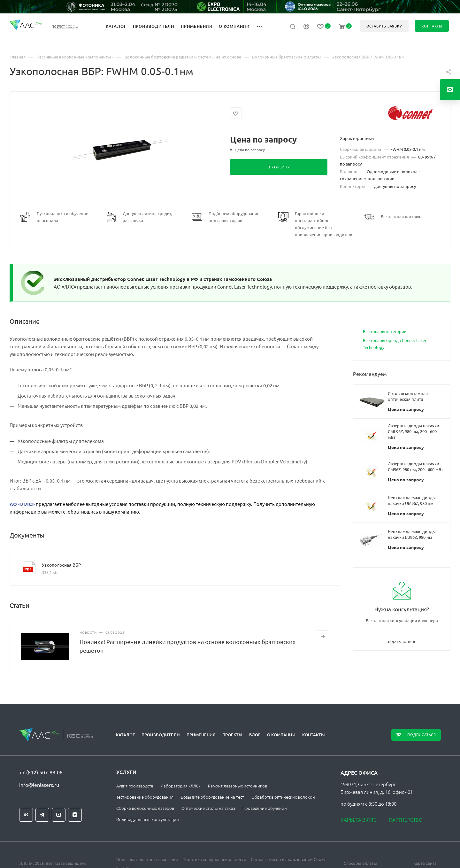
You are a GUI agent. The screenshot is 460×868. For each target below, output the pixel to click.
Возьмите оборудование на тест (212, 797)
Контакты (314, 735)
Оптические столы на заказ (208, 808)
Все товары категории (385, 331)
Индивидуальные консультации (148, 819)
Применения (201, 735)
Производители (161, 735)
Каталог (125, 735)
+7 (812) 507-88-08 (41, 772)
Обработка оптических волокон (283, 797)
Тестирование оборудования (145, 797)
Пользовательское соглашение (147, 859)
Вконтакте (26, 815)
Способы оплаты (360, 863)
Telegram (42, 815)
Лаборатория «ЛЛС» (181, 786)
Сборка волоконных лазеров (145, 808)
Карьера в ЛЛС (358, 820)
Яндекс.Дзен (75, 815)
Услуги (126, 772)
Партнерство (406, 820)
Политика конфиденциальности (214, 859)
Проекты (232, 735)
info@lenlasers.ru (39, 785)
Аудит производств (135, 786)
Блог (255, 735)
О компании (281, 735)
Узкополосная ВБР (61, 565)
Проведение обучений (265, 808)
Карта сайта (425, 863)
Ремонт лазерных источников (238, 786)
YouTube (59, 815)
